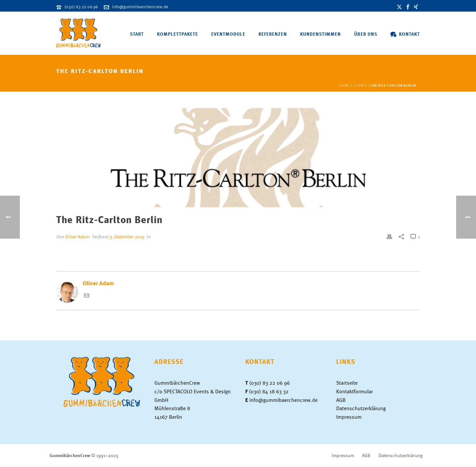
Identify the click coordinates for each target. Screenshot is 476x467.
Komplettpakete (178, 34)
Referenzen (273, 34)
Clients (360, 85)
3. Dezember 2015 (127, 236)
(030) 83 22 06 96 (81, 7)
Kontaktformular (355, 391)
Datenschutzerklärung (361, 408)
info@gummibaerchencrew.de (140, 7)
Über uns (366, 34)
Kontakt (405, 34)
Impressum (349, 417)
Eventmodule (228, 34)
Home (344, 85)
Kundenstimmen (320, 34)
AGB (341, 400)
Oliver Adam (77, 236)
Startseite (347, 383)
